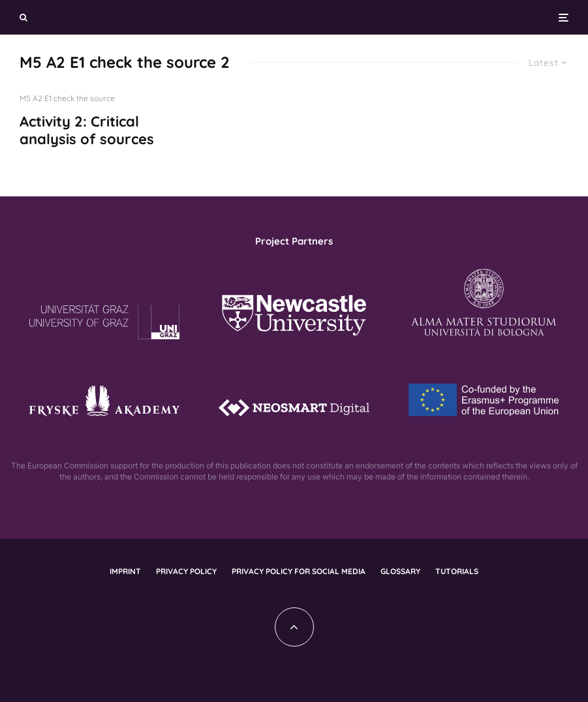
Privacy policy (186, 571)
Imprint (125, 571)
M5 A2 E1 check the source (67, 98)
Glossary (400, 571)
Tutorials (457, 571)
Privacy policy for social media (299, 571)
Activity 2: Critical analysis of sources (87, 130)
